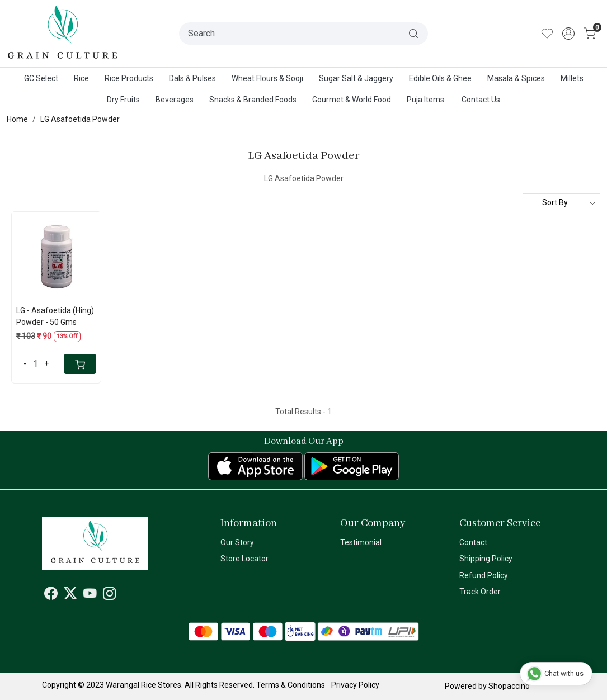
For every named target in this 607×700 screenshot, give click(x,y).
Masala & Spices (516, 78)
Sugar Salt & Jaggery (356, 78)
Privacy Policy (355, 685)
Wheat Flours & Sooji (267, 78)
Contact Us (481, 100)
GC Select (41, 78)
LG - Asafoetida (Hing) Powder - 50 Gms (55, 316)
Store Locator (244, 559)
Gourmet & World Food (352, 100)
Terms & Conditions (291, 685)
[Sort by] (561, 202)
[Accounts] (568, 34)
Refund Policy (484, 575)
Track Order (480, 592)
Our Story (237, 542)
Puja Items (425, 100)
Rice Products (129, 78)
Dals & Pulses (192, 78)
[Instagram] (110, 595)
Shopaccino (509, 686)
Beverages (175, 100)
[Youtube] (90, 595)
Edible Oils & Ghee (440, 78)
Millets (572, 78)
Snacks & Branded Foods (253, 100)
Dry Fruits (123, 100)
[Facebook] (51, 595)
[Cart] (80, 364)
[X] (70, 595)
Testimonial (361, 542)
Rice (81, 78)
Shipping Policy (486, 559)
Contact (473, 542)
